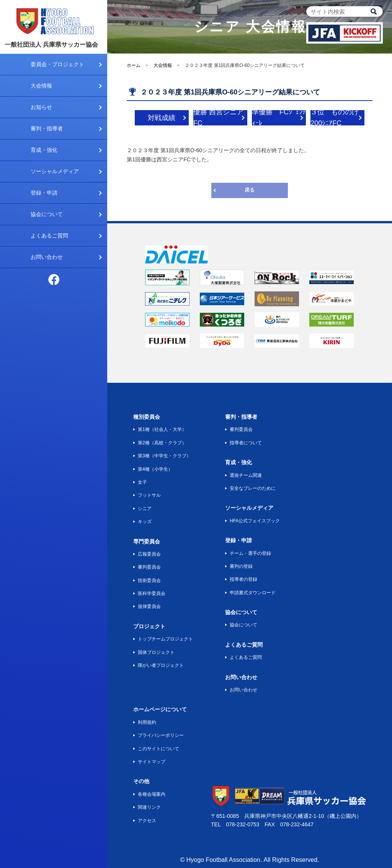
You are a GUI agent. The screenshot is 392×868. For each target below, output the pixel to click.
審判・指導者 (47, 128)
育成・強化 (44, 150)
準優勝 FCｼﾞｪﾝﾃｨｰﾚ (279, 118)
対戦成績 (162, 118)
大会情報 (41, 86)
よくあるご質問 (49, 236)
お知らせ (41, 107)
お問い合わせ (47, 257)
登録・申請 (44, 193)
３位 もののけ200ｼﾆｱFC (335, 118)
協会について (47, 214)
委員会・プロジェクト (57, 64)
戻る (250, 190)
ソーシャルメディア (55, 171)
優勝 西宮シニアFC (218, 118)
